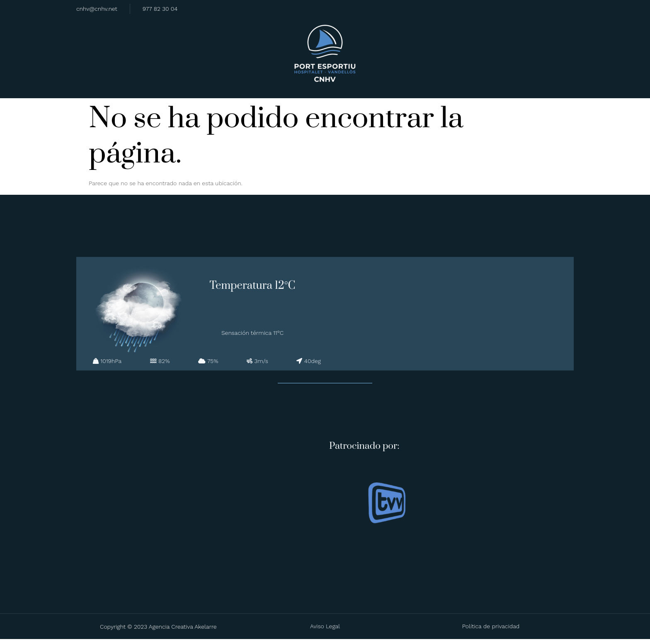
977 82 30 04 (160, 8)
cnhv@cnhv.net (97, 8)
